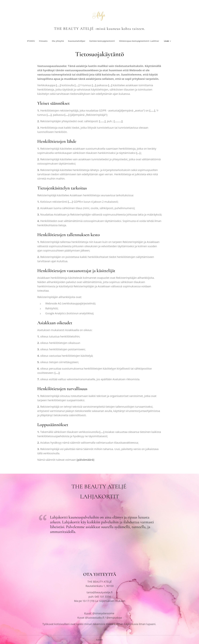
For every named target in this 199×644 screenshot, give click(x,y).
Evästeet (99, 640)
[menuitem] (53, 41)
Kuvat (88, 613)
